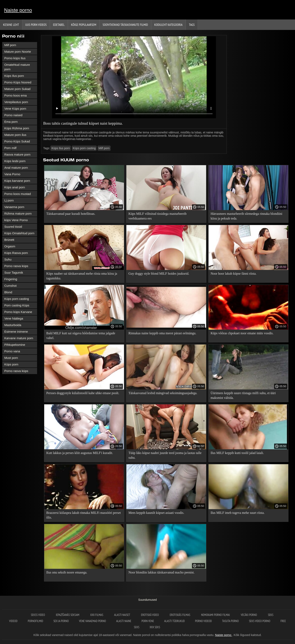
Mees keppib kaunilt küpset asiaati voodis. (156, 513)
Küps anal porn (15, 187)
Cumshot (10, 286)
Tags (192, 25)
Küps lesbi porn (15, 161)
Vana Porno (12, 174)
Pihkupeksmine (15, 345)
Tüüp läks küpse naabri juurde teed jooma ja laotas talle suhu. (165, 455)
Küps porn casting (17, 299)
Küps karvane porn (17, 181)
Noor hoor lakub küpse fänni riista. (234, 274)
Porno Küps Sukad (17, 141)
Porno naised (13, 115)
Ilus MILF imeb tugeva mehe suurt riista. (238, 513)
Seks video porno (260, 621)
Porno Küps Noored (18, 82)
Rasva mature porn (17, 154)
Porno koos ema (15, 95)
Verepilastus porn (16, 102)
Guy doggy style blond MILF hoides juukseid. (159, 274)
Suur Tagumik (14, 273)
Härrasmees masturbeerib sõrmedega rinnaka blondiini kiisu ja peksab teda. (246, 216)
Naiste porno (18, 10)
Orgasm (10, 246)
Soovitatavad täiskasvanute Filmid (125, 25)
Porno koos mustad (18, 194)
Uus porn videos (36, 25)
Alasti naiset (122, 615)
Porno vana (12, 351)
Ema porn (11, 122)
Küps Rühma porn (17, 128)
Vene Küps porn (15, 109)
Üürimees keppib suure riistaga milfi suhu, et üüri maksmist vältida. (243, 395)
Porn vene (148, 621)
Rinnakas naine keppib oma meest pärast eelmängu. (162, 333)
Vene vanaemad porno (93, 621)
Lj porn (9, 200)
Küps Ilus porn (14, 76)
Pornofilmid (35, 621)
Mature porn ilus (15, 135)
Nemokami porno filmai (216, 615)
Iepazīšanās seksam (68, 615)
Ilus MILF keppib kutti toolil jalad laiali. (237, 453)
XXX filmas (97, 615)
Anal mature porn (16, 168)
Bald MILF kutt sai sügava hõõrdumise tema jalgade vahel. (81, 336)
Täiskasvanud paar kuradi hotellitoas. (71, 214)
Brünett (9, 240)
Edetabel (59, 25)
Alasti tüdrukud (175, 621)
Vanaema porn (14, 207)
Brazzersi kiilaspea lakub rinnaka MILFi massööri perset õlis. (83, 515)
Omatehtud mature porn (17, 67)
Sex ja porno (61, 621)
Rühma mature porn (18, 213)
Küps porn (11, 364)
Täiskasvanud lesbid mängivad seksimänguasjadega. (163, 393)
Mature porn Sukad (17, 89)
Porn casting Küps (17, 305)
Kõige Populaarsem (84, 25)
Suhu (8, 259)
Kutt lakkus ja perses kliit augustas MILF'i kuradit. (80, 453)
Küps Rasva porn (16, 253)
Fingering (11, 279)
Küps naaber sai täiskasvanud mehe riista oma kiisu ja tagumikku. (82, 276)
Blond (8, 292)
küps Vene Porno (16, 220)
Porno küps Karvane (18, 312)
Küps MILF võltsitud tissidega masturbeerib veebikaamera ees (158, 216)
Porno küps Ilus (15, 58)
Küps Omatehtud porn (19, 233)
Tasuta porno (230, 621)
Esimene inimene (16, 332)
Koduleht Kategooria (168, 25)
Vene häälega (14, 318)
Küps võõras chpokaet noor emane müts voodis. (242, 333)
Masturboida (13, 325)
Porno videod (203, 621)
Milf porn (10, 45)
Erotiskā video (150, 615)
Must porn (11, 358)
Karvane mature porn (19, 338)
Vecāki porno (249, 615)
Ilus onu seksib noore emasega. (67, 572)
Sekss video (38, 615)
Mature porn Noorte (18, 52)
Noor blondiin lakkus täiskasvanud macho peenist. (162, 572)
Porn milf (10, 148)
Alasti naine (124, 621)
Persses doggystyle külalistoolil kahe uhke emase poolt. (83, 393)
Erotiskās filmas (180, 615)
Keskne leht (11, 25)
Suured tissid (13, 227)
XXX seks (155, 627)
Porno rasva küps (16, 266)
